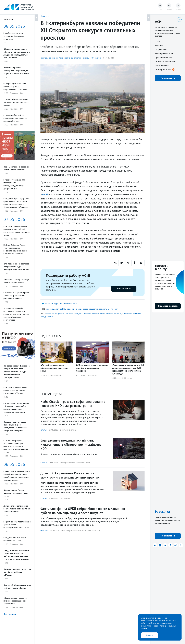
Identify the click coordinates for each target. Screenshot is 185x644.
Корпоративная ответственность (74, 58)
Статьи (44, 430)
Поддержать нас (163, 69)
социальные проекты (109, 309)
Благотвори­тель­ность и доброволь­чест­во (80, 530)
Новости (45, 16)
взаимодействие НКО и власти (60, 309)
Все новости (10, 614)
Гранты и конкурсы (49, 58)
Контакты (160, 46)
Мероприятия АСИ (164, 53)
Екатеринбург (52, 304)
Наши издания (162, 65)
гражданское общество (87, 309)
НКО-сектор (95, 58)
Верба (46, 195)
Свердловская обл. (68, 304)
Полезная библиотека (166, 61)
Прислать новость (163, 57)
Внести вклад (124, 289)
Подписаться (168, 78)
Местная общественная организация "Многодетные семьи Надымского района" (84, 314)
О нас (157, 41)
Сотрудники (161, 49)
